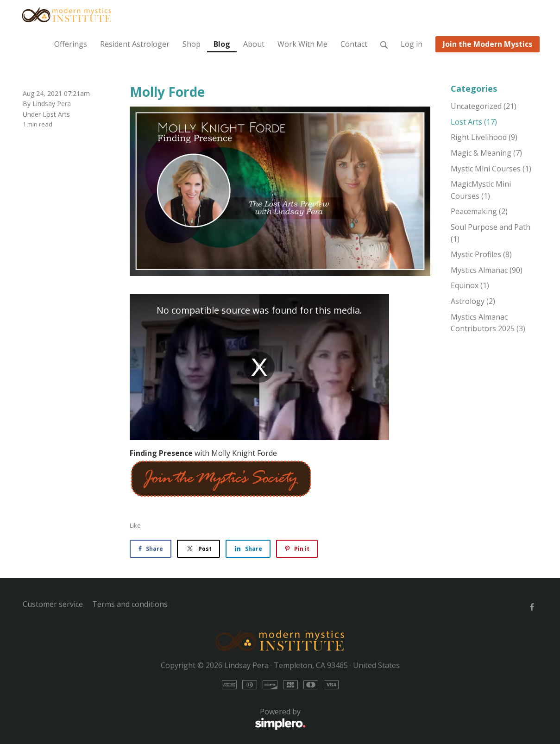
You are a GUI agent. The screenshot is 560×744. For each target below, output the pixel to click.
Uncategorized (484, 106)
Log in (412, 44)
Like (135, 525)
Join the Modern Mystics (488, 44)
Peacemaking (479, 211)
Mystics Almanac (487, 270)
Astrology (473, 301)
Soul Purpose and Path (491, 233)
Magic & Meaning (486, 153)
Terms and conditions (130, 604)
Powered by (164, 719)
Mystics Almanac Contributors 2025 (488, 323)
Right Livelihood (484, 137)
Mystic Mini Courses (491, 169)
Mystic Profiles (481, 254)
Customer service (53, 604)
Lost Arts (56, 114)
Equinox (470, 285)
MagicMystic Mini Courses (481, 190)
